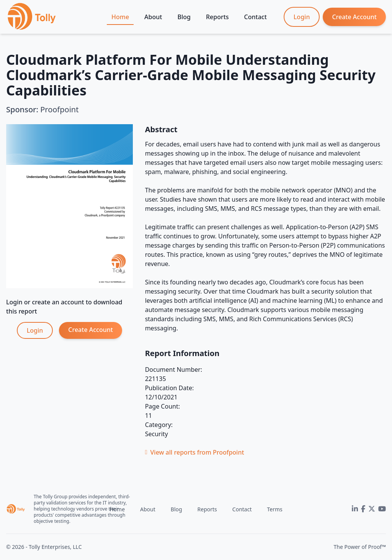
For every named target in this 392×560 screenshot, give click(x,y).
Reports (217, 17)
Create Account (354, 17)
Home (120, 17)
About (153, 17)
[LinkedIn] (355, 509)
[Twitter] (372, 509)
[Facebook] (363, 509)
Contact (256, 17)
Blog (184, 17)
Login (302, 17)
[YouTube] (382, 509)
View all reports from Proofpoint (195, 452)
